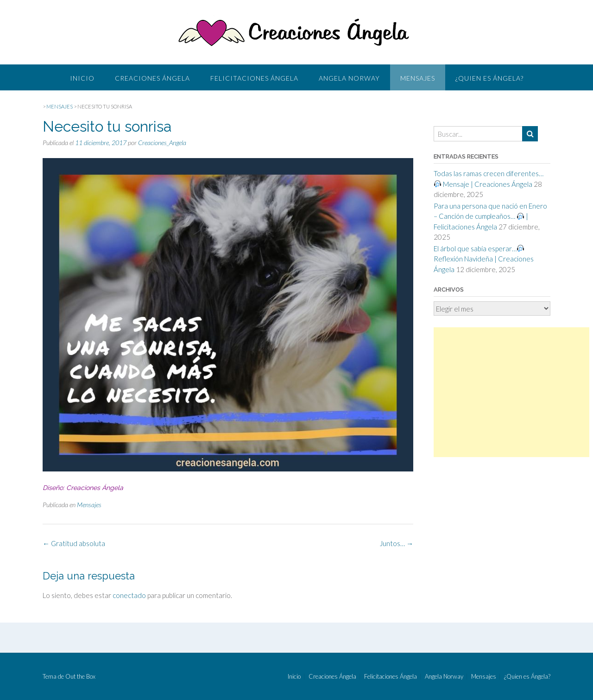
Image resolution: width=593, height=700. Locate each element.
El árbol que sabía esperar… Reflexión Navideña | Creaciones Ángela (484, 259)
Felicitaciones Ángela (254, 78)
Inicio (82, 78)
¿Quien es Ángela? (489, 78)
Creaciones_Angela (162, 143)
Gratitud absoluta (74, 543)
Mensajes (418, 78)
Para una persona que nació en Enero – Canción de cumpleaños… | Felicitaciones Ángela (490, 216)
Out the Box (80, 676)
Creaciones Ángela (152, 78)
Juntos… (397, 543)
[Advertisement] (511, 392)
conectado (129, 595)
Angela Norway (349, 78)
